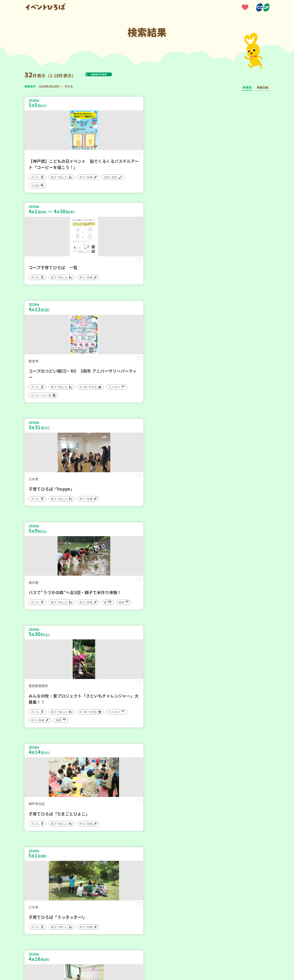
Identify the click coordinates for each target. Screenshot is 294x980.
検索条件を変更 (109, 74)
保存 (92, 157)
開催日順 (263, 87)
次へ (157, 857)
